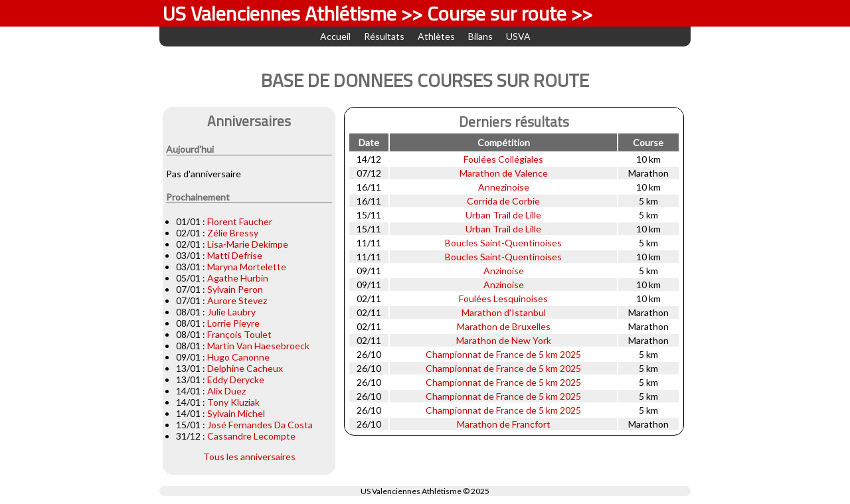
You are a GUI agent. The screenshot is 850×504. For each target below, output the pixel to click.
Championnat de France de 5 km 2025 (503, 354)
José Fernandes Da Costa (260, 425)
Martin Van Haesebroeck (258, 346)
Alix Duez (226, 391)
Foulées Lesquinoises (503, 298)
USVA (518, 36)
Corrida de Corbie (503, 201)
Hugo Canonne (238, 357)
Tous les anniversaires (249, 457)
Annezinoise (504, 187)
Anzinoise (504, 271)
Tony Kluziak (233, 402)
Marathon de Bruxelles (504, 326)
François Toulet (239, 334)
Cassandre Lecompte (251, 436)
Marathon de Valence (504, 173)
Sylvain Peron (235, 289)
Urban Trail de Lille (503, 215)
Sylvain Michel (236, 413)
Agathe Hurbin (238, 278)
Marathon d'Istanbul (504, 312)
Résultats (384, 36)
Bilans (480, 36)
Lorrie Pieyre (233, 323)
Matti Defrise (235, 255)
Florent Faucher (240, 221)
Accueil (335, 36)
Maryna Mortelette (247, 267)
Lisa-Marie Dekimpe (248, 244)
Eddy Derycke (236, 379)
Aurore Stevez (237, 300)
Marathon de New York (504, 340)
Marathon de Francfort (504, 424)
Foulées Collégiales (503, 159)
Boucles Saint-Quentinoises (503, 243)
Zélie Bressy (233, 233)
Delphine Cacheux (245, 368)
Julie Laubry (231, 312)
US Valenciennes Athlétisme (411, 491)
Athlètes (436, 36)
